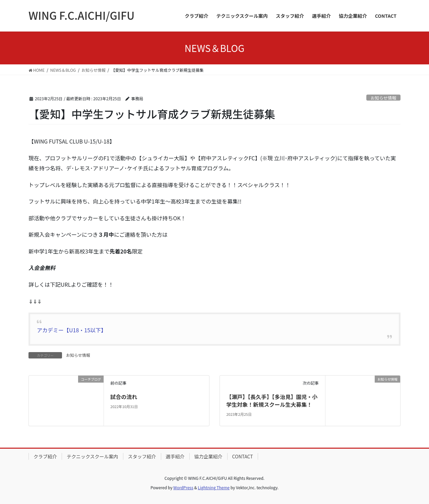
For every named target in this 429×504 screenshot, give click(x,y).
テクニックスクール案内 (93, 456)
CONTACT (243, 456)
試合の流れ (124, 397)
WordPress (183, 487)
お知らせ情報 (384, 98)
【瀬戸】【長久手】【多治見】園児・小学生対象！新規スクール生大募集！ (272, 400)
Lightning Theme (214, 487)
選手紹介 (175, 456)
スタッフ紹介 (142, 456)
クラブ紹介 (45, 456)
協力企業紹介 (208, 456)
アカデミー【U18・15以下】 (72, 330)
